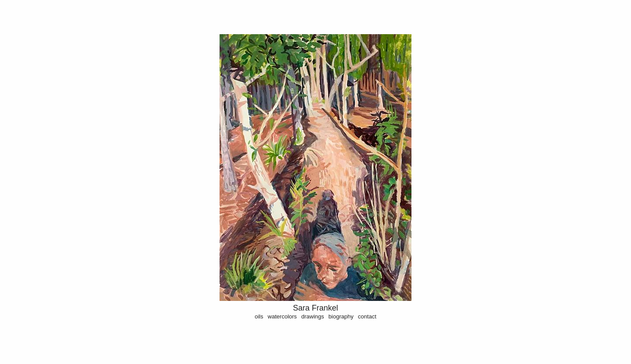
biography (341, 316)
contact (367, 316)
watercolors (282, 316)
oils (259, 316)
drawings (312, 316)
